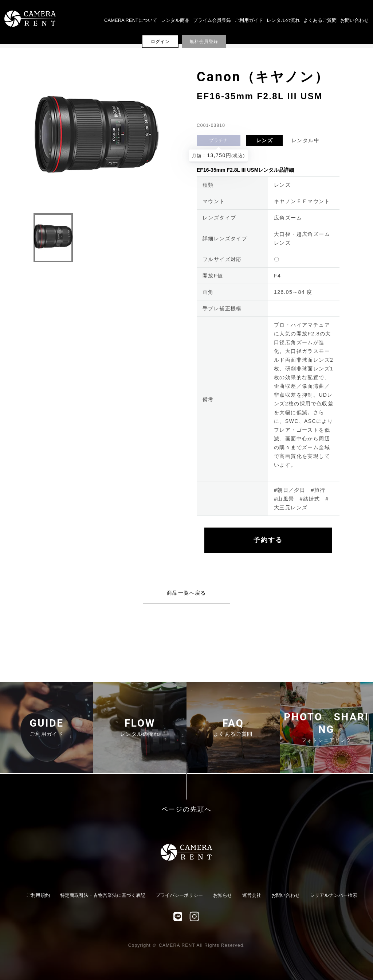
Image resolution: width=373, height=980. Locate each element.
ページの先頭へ (187, 810)
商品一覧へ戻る (186, 593)
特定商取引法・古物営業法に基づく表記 (103, 895)
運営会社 (252, 895)
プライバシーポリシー (179, 895)
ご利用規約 (38, 895)
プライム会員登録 (212, 20)
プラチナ (219, 140)
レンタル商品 (175, 20)
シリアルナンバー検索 (334, 895)
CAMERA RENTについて (131, 20)
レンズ (264, 140)
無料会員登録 (204, 42)
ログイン (160, 42)
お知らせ (223, 895)
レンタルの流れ (283, 20)
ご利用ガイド (249, 20)
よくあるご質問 (320, 20)
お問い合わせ (354, 20)
